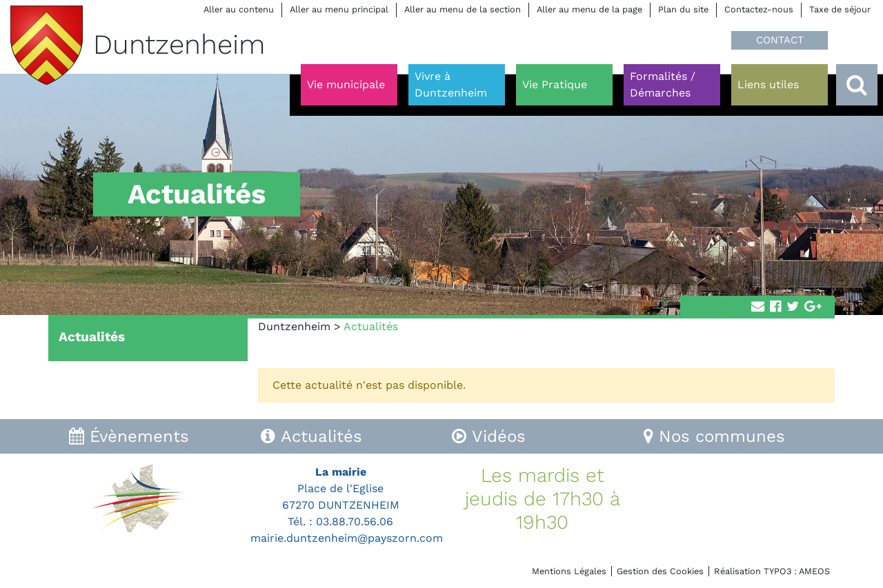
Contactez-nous (759, 9)
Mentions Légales (569, 571)
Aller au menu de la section (463, 9)
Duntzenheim (294, 326)
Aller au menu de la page (589, 9)
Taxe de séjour (840, 9)
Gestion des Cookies (660, 571)
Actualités (92, 337)
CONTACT (780, 40)
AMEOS (814, 571)
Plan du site (683, 9)
